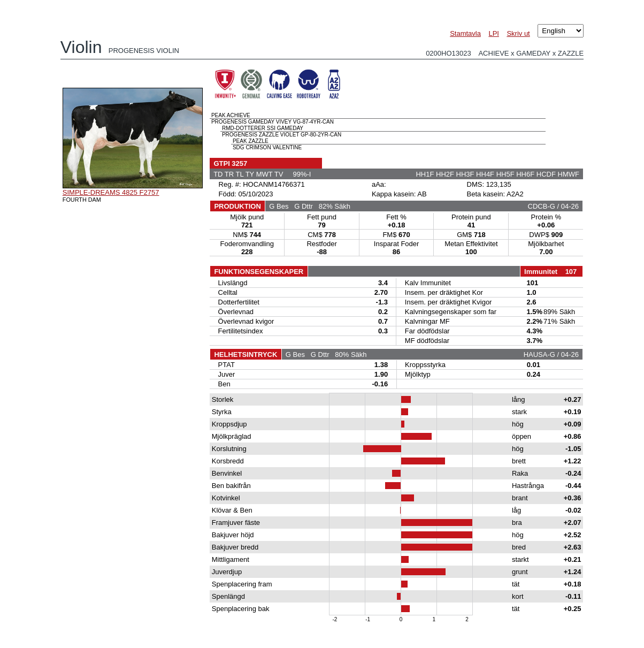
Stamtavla (465, 33)
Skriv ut (518, 33)
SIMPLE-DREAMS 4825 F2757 (111, 192)
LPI (494, 33)
